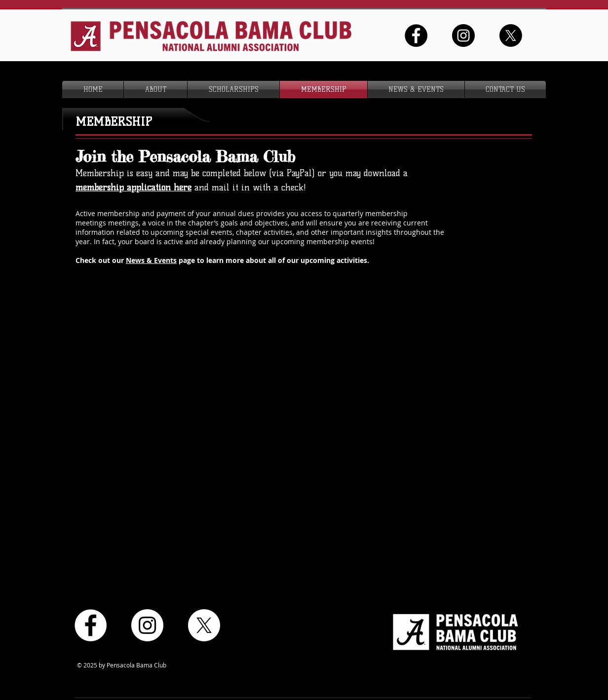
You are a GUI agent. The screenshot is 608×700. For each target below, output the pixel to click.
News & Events (151, 260)
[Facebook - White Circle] (91, 625)
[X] (511, 36)
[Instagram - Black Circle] (463, 36)
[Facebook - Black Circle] (416, 36)
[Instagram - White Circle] (147, 625)
